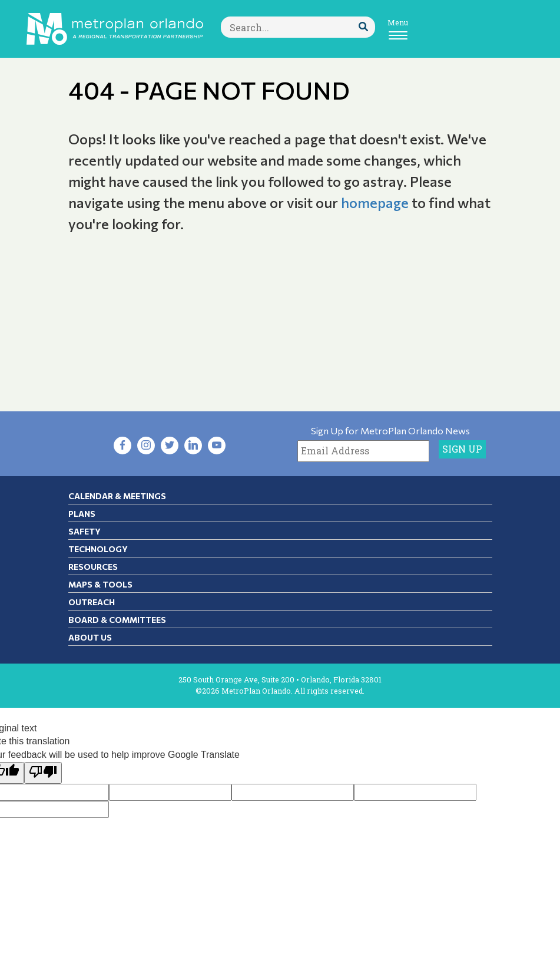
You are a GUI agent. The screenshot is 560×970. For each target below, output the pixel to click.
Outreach (92, 602)
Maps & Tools (100, 584)
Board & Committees (117, 620)
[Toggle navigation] (398, 29)
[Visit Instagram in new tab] (146, 446)
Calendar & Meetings (117, 496)
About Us (90, 637)
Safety (85, 531)
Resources (93, 567)
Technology (98, 549)
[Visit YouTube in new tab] (217, 446)
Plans (82, 514)
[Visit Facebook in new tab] (122, 446)
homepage (375, 202)
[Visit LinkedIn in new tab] (193, 446)
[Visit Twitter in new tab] (170, 446)
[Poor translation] (43, 773)
